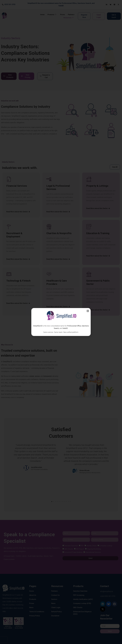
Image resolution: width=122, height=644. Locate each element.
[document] (61, 322)
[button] (88, 311)
